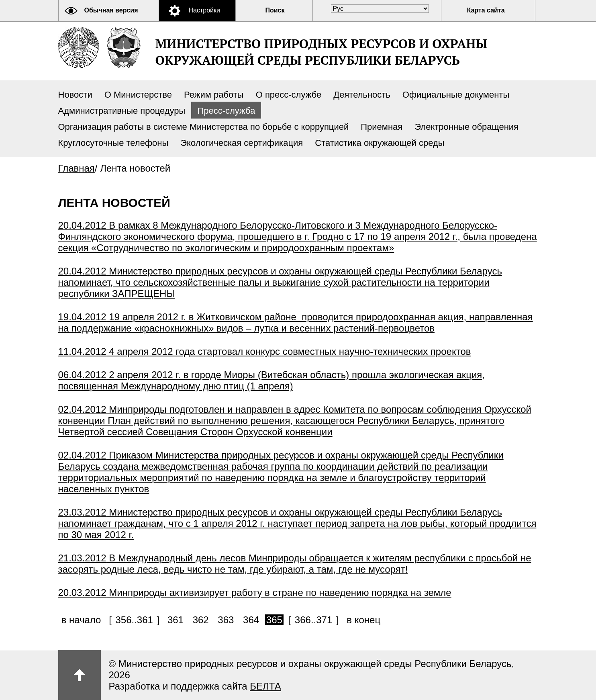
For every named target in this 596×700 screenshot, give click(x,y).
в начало (81, 620)
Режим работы (214, 95)
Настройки (204, 10)
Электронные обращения (466, 127)
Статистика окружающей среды (380, 143)
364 (251, 620)
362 (201, 620)
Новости (75, 95)
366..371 (313, 620)
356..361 (134, 620)
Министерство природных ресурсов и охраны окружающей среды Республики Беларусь (321, 52)
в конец (363, 620)
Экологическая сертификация (242, 143)
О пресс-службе (289, 95)
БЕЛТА (265, 686)
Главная (77, 168)
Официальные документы (456, 95)
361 (176, 620)
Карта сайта (486, 10)
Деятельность (362, 95)
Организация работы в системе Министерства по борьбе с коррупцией (204, 127)
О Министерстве (138, 95)
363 (226, 620)
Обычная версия (111, 10)
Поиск (275, 10)
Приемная (382, 127)
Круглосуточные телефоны (113, 143)
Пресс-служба (226, 111)
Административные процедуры (122, 111)
